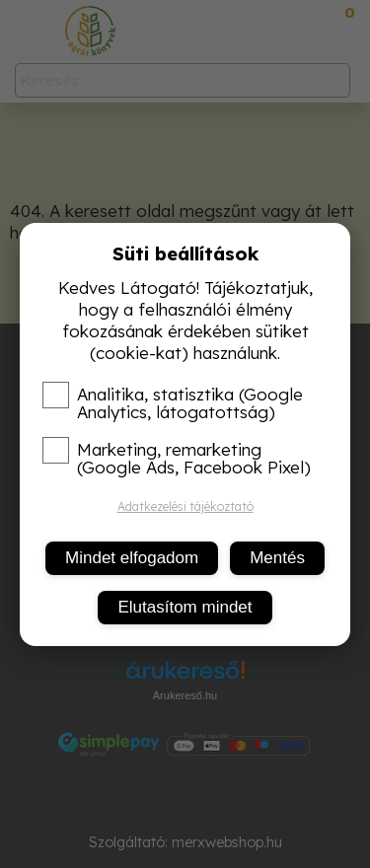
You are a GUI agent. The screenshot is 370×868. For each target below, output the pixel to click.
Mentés (277, 558)
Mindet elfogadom (132, 558)
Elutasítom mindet (185, 607)
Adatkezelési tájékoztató (185, 506)
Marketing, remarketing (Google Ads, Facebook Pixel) (177, 459)
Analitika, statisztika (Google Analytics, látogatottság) (173, 403)
